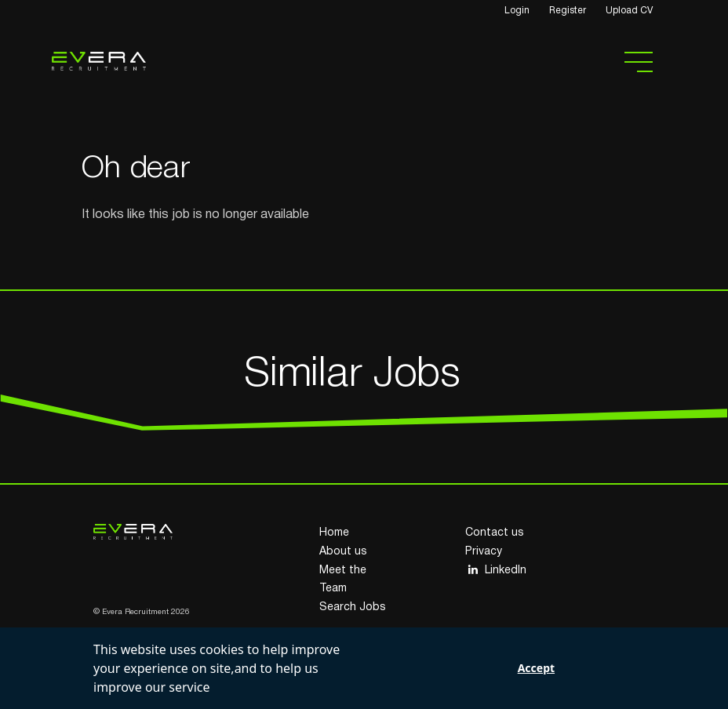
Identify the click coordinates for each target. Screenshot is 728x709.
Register (568, 11)
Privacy (484, 552)
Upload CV (629, 11)
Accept (536, 668)
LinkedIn (496, 570)
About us (343, 552)
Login (517, 11)
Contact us (495, 533)
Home (334, 533)
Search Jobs (353, 607)
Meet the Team (343, 580)
